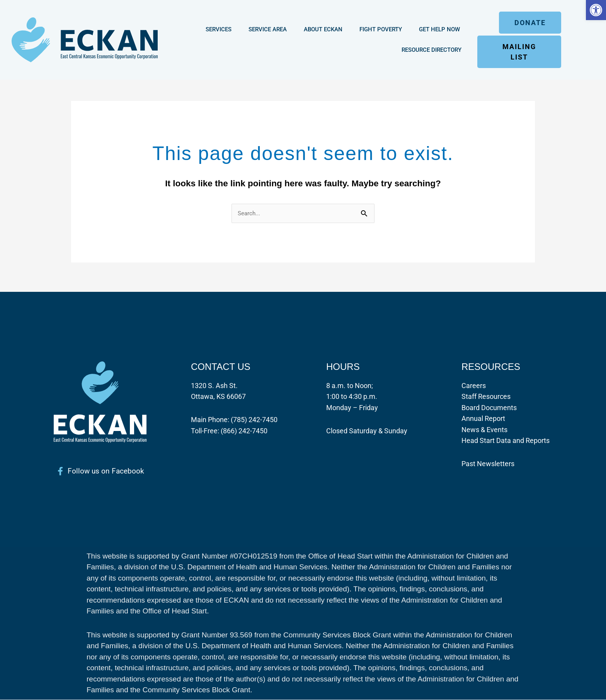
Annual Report (483, 419)
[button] (596, 10)
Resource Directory (432, 50)
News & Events (484, 430)
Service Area (268, 29)
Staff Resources (486, 397)
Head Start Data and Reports (506, 441)
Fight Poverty (381, 29)
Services (219, 29)
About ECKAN (323, 29)
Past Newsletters (488, 464)
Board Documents (489, 408)
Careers (474, 386)
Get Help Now (439, 29)
